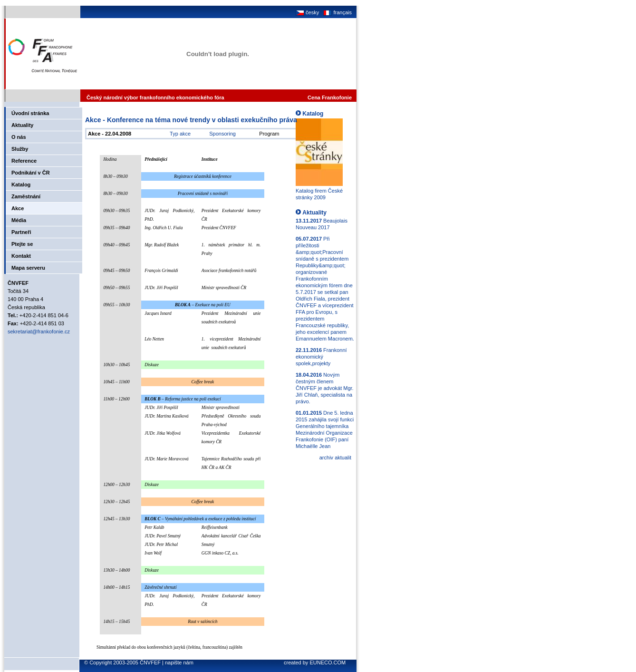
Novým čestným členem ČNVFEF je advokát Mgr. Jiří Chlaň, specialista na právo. (325, 388)
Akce (18, 208)
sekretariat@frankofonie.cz (39, 331)
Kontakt (21, 256)
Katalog (21, 185)
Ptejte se (22, 244)
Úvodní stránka (30, 113)
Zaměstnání (26, 196)
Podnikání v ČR (31, 173)
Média (19, 220)
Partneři (21, 232)
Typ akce (180, 134)
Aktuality (22, 125)
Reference (24, 161)
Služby (20, 149)
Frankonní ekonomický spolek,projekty (321, 357)
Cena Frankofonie (330, 97)
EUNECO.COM (328, 662)
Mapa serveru (28, 268)
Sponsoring (222, 134)
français (337, 12)
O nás (19, 137)
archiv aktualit (335, 458)
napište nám (179, 662)
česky (307, 12)
